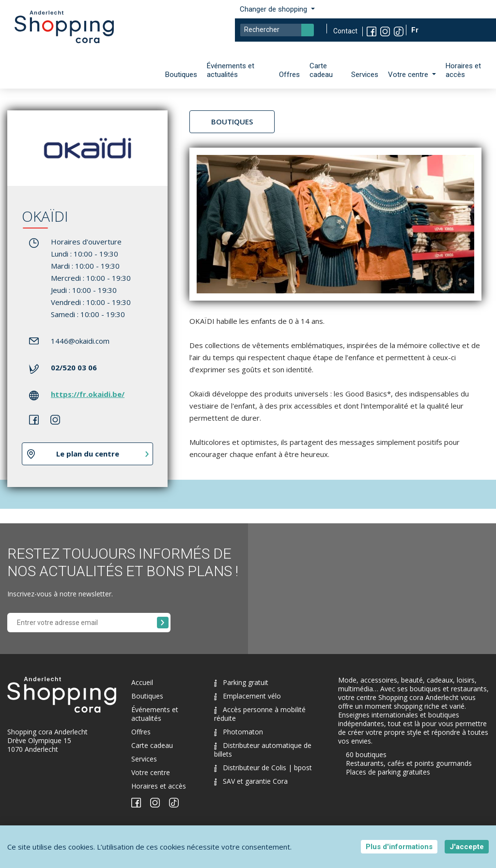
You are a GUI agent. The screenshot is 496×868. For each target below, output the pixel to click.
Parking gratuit (241, 682)
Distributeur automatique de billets (263, 750)
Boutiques (181, 75)
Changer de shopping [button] (274, 9)
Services (365, 75)
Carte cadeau (321, 70)
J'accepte (467, 847)
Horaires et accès (463, 70)
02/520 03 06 (74, 367)
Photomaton (239, 732)
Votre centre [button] (409, 75)
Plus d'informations (399, 847)
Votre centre (151, 772)
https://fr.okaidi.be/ (88, 394)
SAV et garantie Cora (251, 781)
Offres (289, 75)
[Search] (277, 30)
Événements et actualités (231, 70)
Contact (345, 31)
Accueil (142, 682)
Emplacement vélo (248, 696)
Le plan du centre (88, 454)
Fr (416, 30)
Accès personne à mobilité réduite (260, 714)
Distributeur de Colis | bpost (263, 768)
